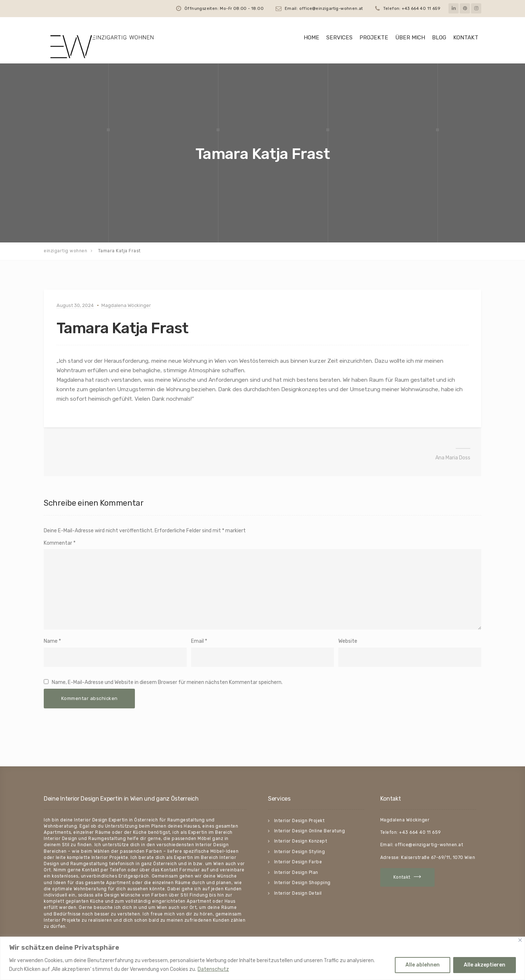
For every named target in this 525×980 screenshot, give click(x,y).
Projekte (374, 38)
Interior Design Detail (298, 893)
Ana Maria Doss (453, 458)
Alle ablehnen (423, 965)
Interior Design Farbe (298, 862)
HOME (312, 38)
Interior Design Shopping (302, 883)
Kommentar (60, 543)
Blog (439, 38)
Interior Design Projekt (300, 821)
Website (348, 641)
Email (197, 641)
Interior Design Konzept (301, 841)
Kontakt (466, 38)
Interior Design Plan (296, 872)
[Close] (520, 940)
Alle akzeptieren (485, 965)
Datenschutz (213, 969)
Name (51, 641)
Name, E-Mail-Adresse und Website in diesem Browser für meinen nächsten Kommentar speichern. (167, 682)
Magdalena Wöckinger (126, 305)
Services (339, 38)
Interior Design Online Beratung (310, 831)
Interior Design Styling (300, 852)
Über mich (410, 38)
